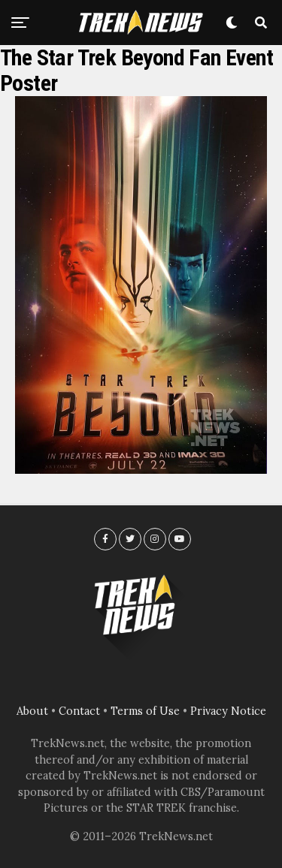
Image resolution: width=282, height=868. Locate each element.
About (32, 711)
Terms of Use (145, 711)
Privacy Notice (228, 711)
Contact (79, 711)
